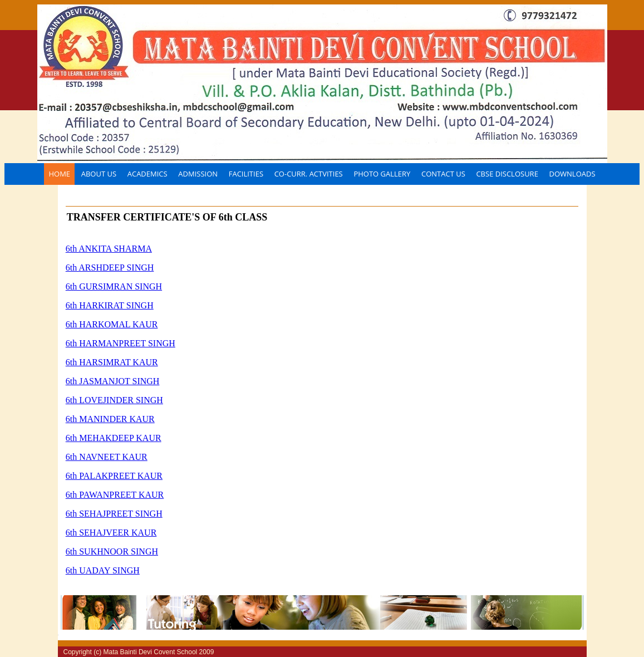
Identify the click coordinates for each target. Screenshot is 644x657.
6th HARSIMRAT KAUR (112, 362)
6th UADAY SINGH (103, 570)
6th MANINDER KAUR (110, 419)
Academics (148, 174)
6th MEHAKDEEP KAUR (114, 438)
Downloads (572, 174)
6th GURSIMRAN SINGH (114, 286)
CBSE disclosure (507, 174)
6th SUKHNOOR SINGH (112, 551)
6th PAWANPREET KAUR (115, 495)
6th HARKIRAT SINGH (110, 305)
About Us (99, 174)
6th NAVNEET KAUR (107, 457)
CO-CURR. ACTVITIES (309, 174)
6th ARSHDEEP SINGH (110, 268)
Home (59, 174)
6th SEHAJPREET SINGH (114, 514)
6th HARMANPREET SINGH (121, 343)
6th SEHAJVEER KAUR (111, 533)
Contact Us (443, 174)
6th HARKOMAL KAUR (112, 324)
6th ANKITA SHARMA (109, 249)
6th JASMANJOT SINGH (113, 381)
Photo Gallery (382, 174)
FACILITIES (246, 174)
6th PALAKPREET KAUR (114, 476)
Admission (198, 174)
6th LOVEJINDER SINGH (114, 400)
